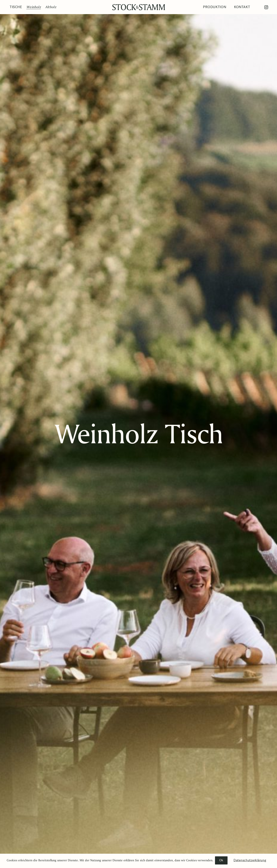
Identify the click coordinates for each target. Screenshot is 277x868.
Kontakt (242, 7)
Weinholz (34, 7)
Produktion (215, 7)
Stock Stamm (139, 7)
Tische (16, 7)
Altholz (51, 7)
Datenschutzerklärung (250, 860)
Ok (221, 860)
